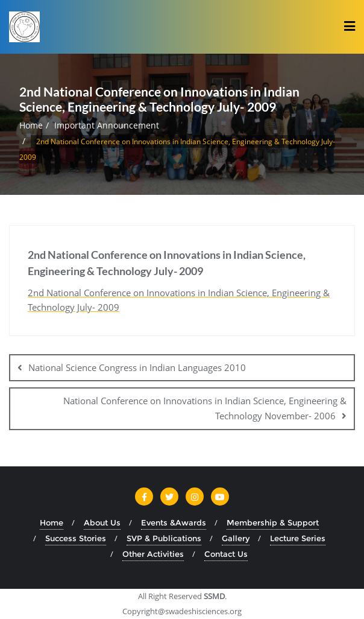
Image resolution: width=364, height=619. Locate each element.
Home (31, 125)
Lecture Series (298, 538)
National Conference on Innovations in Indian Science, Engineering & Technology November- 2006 (205, 408)
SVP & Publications (164, 538)
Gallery (236, 538)
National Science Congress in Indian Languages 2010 (137, 367)
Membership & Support (273, 522)
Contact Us (226, 554)
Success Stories (76, 538)
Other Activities (153, 554)
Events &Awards (174, 522)
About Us (102, 522)
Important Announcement (107, 125)
